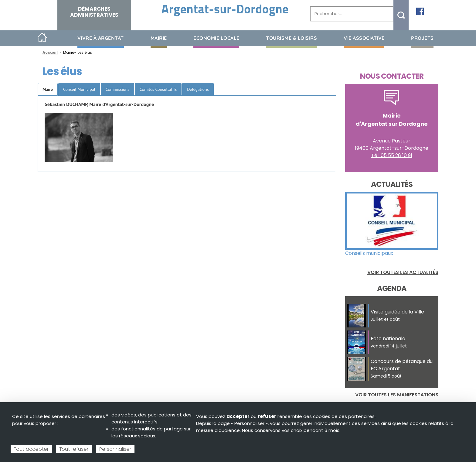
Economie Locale (216, 38)
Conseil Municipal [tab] (79, 89)
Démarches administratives (94, 12)
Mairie (159, 38)
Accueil (42, 38)
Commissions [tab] (117, 89)
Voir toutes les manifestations (397, 395)
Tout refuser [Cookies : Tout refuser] (74, 449)
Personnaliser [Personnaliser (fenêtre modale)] (115, 449)
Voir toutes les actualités (403, 272)
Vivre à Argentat (101, 38)
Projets (422, 38)
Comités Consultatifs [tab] (158, 89)
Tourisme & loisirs (291, 38)
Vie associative (364, 38)
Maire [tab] (48, 89)
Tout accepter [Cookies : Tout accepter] (31, 449)
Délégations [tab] (198, 89)
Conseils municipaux (369, 253)
